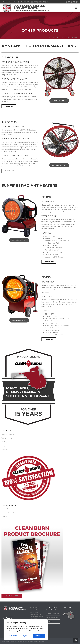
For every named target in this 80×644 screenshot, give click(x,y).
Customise (13, 636)
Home (49, 37)
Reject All (26, 636)
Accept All (39, 636)
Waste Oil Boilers (7, 438)
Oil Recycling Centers (9, 442)
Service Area (6, 509)
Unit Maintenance (52, 618)
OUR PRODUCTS (58, 37)
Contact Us (5, 517)
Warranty (5, 450)
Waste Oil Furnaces (8, 434)
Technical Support (8, 513)
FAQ (3, 446)
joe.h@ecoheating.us (41, 2)
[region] (26, 630)
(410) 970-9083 (25, 2)
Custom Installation (52, 614)
